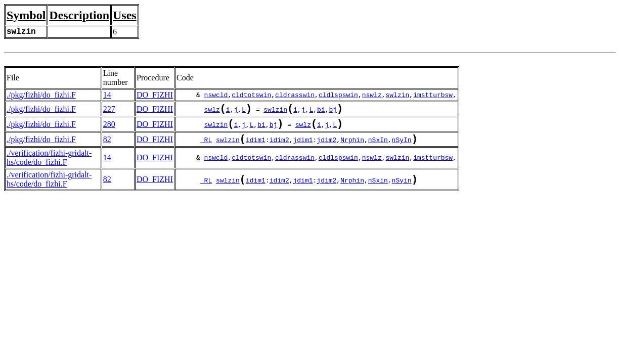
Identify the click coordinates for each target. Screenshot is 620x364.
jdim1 (303, 146)
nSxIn (378, 146)
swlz (212, 111)
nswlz (372, 95)
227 (109, 110)
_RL (206, 146)
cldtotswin (251, 95)
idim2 (279, 146)
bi (321, 111)
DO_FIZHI (155, 95)
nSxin (378, 187)
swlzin (398, 95)
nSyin (402, 187)
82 (107, 144)
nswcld (216, 95)
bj (333, 111)
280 (109, 127)
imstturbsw (433, 95)
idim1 (256, 146)
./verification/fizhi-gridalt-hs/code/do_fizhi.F (49, 164)
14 (107, 95)
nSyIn (402, 146)
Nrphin (352, 146)
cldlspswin (338, 95)
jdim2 (326, 146)
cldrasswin (295, 95)
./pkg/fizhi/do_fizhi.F (41, 95)
